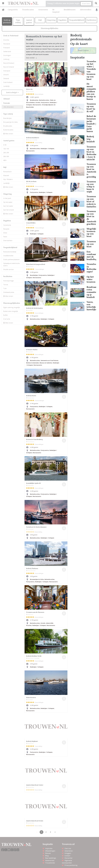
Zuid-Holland (8, 82)
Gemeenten (43, 10)
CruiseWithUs (31, 223)
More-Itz (29, 89)
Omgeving (51, 20)
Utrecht (6, 75)
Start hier (86, 4)
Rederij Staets (31, 396)
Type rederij (18, 21)
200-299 (6, 153)
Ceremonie (7, 225)
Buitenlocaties (8, 130)
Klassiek (6, 175)
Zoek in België (12, 92)
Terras (6, 285)
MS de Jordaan (31, 181)
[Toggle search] (96, 3)
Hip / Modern (8, 179)
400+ (5, 160)
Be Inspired (56, 11)
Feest (5, 237)
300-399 (6, 156)
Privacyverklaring (71, 865)
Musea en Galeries (46, 363)
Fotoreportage (8, 281)
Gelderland (7, 52)
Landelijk (6, 86)
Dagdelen (62, 20)
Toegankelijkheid (77, 20)
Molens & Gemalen (33, 363)
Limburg (6, 59)
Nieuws (48, 853)
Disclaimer (69, 858)
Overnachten (8, 240)
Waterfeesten (31, 698)
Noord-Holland (9, 67)
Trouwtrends (50, 863)
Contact (67, 856)
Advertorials (50, 860)
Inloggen (68, 853)
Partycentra (45, 102)
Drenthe (6, 40)
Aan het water (8, 206)
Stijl (40, 20)
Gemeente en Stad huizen (49, 360)
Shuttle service (8, 269)
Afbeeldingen (50, 851)
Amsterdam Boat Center (35, 785)
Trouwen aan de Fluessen (35, 612)
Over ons (68, 848)
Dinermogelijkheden (50, 28)
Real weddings (51, 858)
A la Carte (7, 319)
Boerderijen (7, 118)
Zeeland (6, 78)
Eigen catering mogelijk (12, 307)
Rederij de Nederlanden (34, 308)
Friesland (6, 48)
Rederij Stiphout (32, 741)
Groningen (7, 55)
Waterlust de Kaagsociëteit (36, 264)
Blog (47, 856)
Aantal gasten (29, 21)
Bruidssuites (8, 126)
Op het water (8, 202)
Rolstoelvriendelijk (10, 252)
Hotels (38, 102)
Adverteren (69, 851)
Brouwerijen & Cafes (10, 122)
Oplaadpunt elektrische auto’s (11, 264)
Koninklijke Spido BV (34, 483)
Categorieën (13, 10)
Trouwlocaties (28, 10)
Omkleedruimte (9, 292)
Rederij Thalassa (32, 568)
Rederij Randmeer (33, 138)
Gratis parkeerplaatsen (11, 259)
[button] (3, 3)
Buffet (5, 315)
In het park (7, 198)
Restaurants (37, 105)
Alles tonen (8, 134)
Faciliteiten (91, 20)
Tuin (5, 288)
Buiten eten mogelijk (11, 311)
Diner (5, 233)
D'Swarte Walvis (32, 350)
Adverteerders (86, 10)
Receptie (6, 229)
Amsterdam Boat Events (35, 821)
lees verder (31, 58)
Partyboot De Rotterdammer (36, 527)
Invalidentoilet (8, 256)
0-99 (5, 145)
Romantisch (7, 172)
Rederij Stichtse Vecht (34, 656)
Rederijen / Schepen (47, 149)
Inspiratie (49, 848)
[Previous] (55, 832)
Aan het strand (8, 210)
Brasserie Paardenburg (34, 439)
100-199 (6, 149)
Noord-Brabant (9, 63)
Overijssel (7, 71)
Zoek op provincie (7, 21)
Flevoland (7, 44)
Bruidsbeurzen (70, 10)
